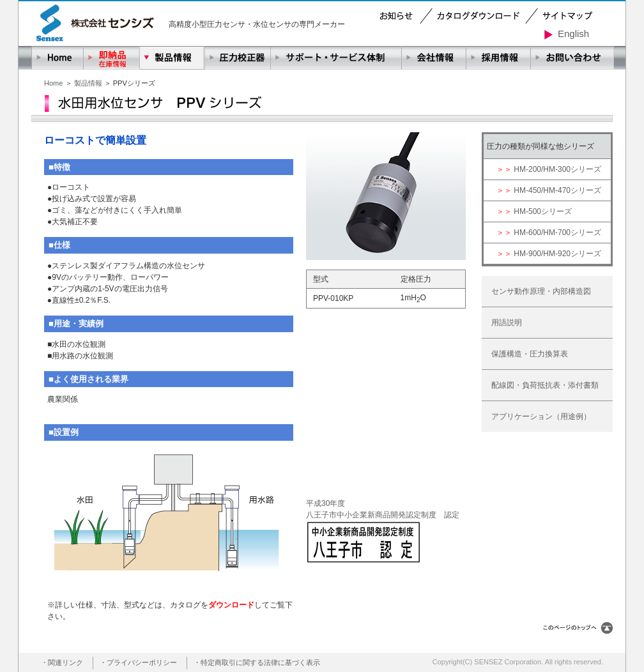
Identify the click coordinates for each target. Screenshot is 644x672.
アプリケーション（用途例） (541, 416)
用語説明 (507, 323)
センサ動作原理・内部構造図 (541, 291)
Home (53, 83)
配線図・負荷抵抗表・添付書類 (545, 385)
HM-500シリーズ (543, 211)
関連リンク (65, 662)
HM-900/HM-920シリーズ (557, 254)
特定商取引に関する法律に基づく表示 (260, 662)
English (567, 34)
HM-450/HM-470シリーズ (557, 190)
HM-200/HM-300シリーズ (557, 169)
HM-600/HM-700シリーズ (557, 233)
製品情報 (88, 83)
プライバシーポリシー (142, 662)
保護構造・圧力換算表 (530, 354)
